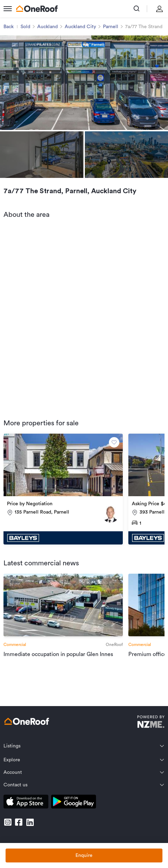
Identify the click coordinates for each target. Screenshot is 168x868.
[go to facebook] (19, 822)
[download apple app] (26, 803)
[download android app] (74, 803)
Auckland (47, 27)
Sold (25, 27)
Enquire (84, 855)
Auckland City (80, 27)
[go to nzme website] (151, 723)
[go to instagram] (8, 822)
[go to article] (63, 616)
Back (9, 27)
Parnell (111, 27)
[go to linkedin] (30, 822)
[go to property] (63, 489)
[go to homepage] (37, 9)
